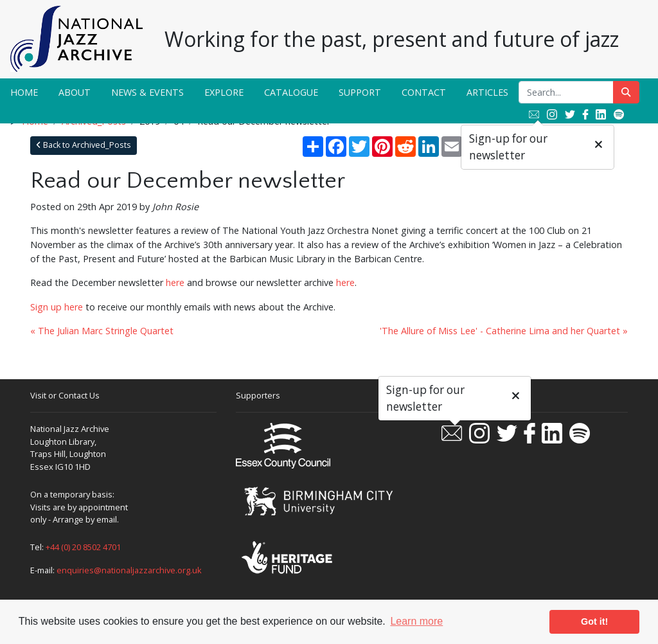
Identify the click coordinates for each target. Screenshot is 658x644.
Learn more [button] (416, 621)
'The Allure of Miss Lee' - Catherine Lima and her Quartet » (504, 331)
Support (360, 92)
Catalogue (291, 92)
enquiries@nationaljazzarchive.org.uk (129, 570)
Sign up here (57, 307)
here (175, 282)
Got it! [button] (594, 622)
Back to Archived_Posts (84, 145)
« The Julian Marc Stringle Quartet (102, 331)
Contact (424, 92)
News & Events (147, 92)
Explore (224, 92)
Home (24, 92)
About (75, 92)
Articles (487, 92)
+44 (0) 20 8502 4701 (83, 547)
